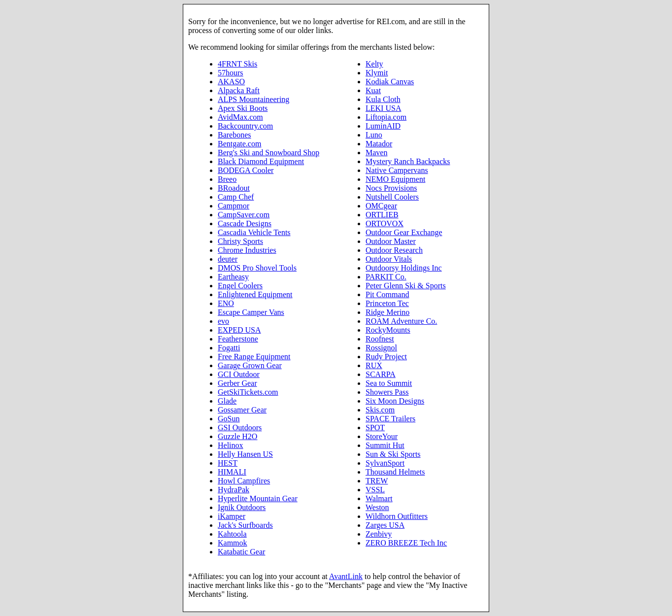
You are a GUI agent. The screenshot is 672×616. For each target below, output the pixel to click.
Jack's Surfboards (245, 525)
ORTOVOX (385, 223)
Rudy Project (386, 357)
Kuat (373, 90)
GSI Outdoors (240, 428)
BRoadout (234, 188)
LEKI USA (383, 108)
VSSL (375, 490)
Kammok (233, 543)
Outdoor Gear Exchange (404, 232)
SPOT (375, 428)
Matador (379, 144)
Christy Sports (240, 241)
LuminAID (383, 126)
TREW (377, 481)
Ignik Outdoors (242, 507)
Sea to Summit (389, 383)
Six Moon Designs (395, 401)
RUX (374, 365)
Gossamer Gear (242, 410)
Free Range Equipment (254, 357)
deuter (228, 259)
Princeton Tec (387, 303)
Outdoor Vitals (389, 259)
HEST (228, 463)
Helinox (231, 445)
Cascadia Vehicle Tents (254, 232)
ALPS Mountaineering (253, 99)
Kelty (374, 64)
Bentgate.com (239, 144)
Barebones (235, 135)
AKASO (231, 82)
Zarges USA (385, 525)
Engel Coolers (240, 286)
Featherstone (238, 339)
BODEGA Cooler (246, 170)
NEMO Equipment (395, 179)
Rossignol (381, 348)
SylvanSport (385, 463)
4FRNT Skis (237, 64)
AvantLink (346, 576)
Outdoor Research (394, 250)
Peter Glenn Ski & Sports (406, 286)
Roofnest (380, 339)
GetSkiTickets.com (248, 392)
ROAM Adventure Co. (401, 321)
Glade (227, 401)
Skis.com (380, 410)
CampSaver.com (244, 215)
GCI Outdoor (239, 374)
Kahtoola (232, 534)
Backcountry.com (245, 126)
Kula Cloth (383, 99)
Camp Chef (236, 197)
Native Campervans (397, 170)
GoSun (229, 419)
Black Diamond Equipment (261, 161)
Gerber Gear (237, 383)
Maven (376, 153)
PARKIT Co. (386, 277)
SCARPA (381, 374)
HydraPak (234, 490)
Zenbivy (379, 534)
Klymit (377, 73)
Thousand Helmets (395, 472)
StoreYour (382, 436)
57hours (231, 73)
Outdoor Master (391, 241)
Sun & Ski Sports (393, 454)
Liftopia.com (386, 117)
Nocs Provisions (391, 188)
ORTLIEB (382, 215)
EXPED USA (239, 330)
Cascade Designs (245, 223)
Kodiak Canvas (390, 82)
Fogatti (229, 348)
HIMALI (232, 472)
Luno (374, 135)
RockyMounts (388, 330)
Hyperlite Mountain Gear (258, 498)
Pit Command (387, 294)
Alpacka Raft (239, 90)
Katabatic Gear (241, 552)
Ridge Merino (387, 312)
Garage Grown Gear (250, 365)
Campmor (234, 206)
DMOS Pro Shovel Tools (257, 268)
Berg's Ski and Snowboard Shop (269, 153)
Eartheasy (233, 277)
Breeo (227, 179)
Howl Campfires (244, 481)
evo (223, 321)
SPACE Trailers (390, 419)
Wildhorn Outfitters (397, 516)
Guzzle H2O (237, 436)
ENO (226, 303)
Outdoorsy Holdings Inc (404, 268)
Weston (377, 507)
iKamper (232, 516)
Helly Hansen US (245, 454)
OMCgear (381, 206)
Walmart (379, 498)
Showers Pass (387, 392)
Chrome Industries (247, 250)
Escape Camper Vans (251, 312)
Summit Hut (385, 445)
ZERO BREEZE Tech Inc (406, 543)
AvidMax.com (240, 117)
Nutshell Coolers (392, 197)
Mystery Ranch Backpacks (408, 161)
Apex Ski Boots (243, 108)
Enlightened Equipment (255, 294)
